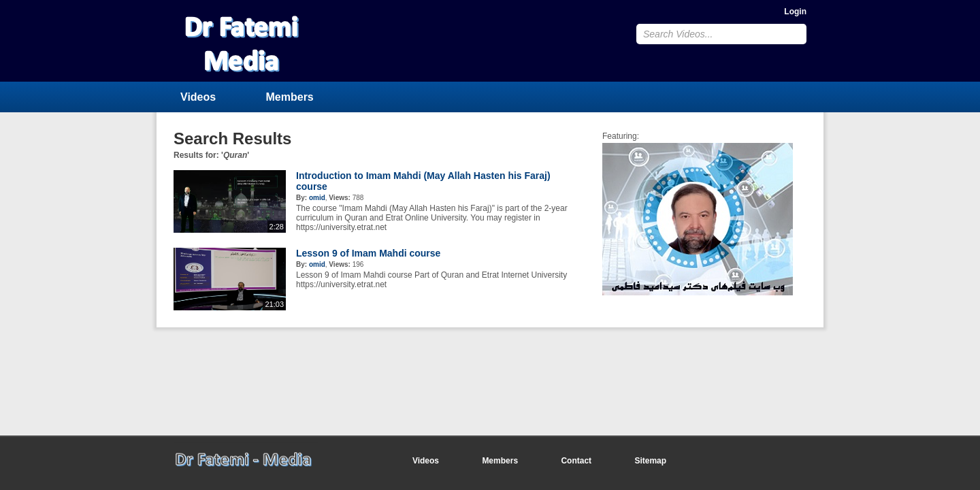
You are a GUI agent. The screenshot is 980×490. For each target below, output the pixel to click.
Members (290, 97)
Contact (576, 461)
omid (317, 198)
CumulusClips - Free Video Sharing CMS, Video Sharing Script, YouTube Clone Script (263, 40)
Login (795, 12)
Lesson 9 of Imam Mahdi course (368, 253)
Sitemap (650, 461)
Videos (198, 97)
